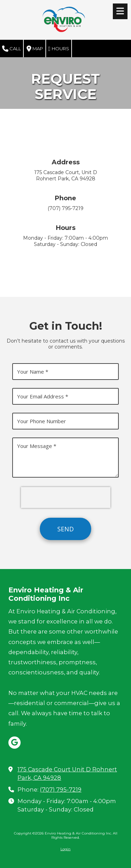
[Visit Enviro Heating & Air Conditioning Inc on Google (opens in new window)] (14, 743)
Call (12, 49)
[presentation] (66, 497)
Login (65, 849)
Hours (59, 49)
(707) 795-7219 (61, 790)
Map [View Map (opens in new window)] (35, 49)
